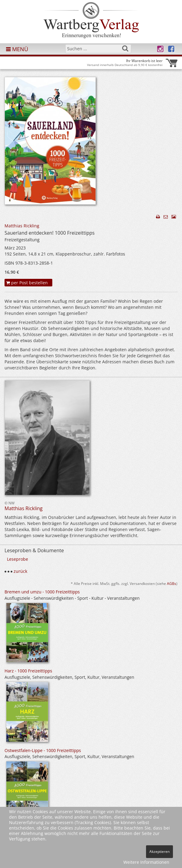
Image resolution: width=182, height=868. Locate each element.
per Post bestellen (27, 283)
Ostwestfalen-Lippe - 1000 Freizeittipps (43, 750)
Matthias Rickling (22, 226)
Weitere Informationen (146, 862)
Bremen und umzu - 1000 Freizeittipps (42, 592)
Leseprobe (18, 559)
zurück (20, 571)
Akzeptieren (159, 851)
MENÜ (17, 49)
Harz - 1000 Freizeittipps (28, 671)
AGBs (172, 583)
